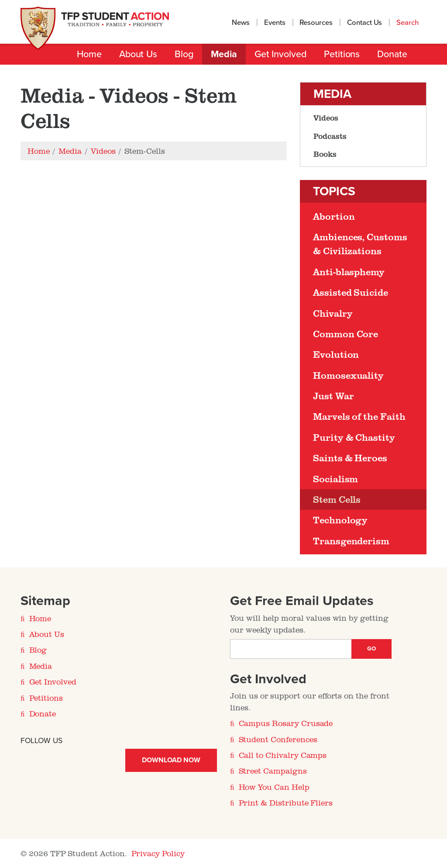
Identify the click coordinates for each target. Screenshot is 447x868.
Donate (392, 54)
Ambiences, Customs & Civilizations (360, 244)
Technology (340, 520)
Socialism (335, 479)
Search (408, 23)
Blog (184, 54)
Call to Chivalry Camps (283, 755)
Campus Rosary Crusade (286, 723)
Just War (333, 396)
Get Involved (280, 54)
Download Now (171, 760)
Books (325, 154)
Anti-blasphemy (349, 272)
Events (275, 23)
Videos (326, 118)
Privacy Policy (158, 853)
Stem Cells (337, 499)
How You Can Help (274, 787)
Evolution (336, 354)
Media (224, 54)
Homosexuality (348, 375)
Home (89, 54)
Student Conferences (278, 739)
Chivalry (333, 313)
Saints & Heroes (350, 458)
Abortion (334, 216)
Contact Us (365, 23)
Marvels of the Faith (359, 416)
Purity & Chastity (354, 437)
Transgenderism (351, 541)
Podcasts (330, 136)
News (241, 23)
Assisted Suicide (351, 292)
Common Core (346, 334)
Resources (316, 23)
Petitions (342, 54)
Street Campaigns (273, 771)
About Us (138, 54)
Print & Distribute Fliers (286, 802)
